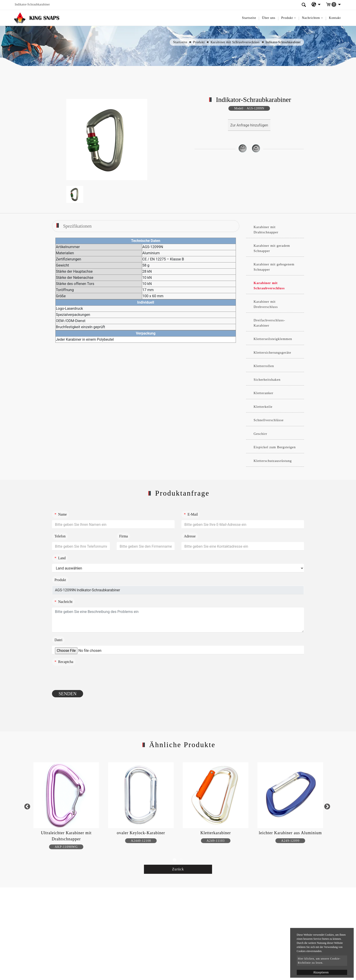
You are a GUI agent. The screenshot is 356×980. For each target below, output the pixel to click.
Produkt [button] (287, 18)
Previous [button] (27, 807)
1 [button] (175, 860)
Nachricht (63, 602)
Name (61, 514)
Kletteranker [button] (263, 393)
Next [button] (327, 807)
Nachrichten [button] (311, 18)
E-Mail (191, 514)
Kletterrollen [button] (264, 366)
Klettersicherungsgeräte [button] (272, 353)
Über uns (269, 18)
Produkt (199, 42)
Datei (58, 640)
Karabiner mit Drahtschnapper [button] (266, 230)
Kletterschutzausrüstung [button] (273, 461)
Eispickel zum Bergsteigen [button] (275, 447)
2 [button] (181, 860)
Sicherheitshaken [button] (267, 380)
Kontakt (335, 18)
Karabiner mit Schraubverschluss (235, 42)
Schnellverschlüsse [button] (269, 420)
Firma (124, 536)
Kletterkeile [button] (263, 407)
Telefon (60, 536)
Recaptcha (64, 662)
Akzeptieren (321, 972)
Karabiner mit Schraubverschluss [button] (269, 286)
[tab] (275, 230)
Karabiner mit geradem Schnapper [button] (272, 248)
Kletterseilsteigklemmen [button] (273, 339)
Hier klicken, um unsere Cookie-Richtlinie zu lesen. (319, 961)
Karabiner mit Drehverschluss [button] (266, 304)
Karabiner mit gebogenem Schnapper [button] (274, 267)
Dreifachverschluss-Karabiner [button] (269, 323)
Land (60, 558)
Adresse (190, 536)
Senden (68, 694)
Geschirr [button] (260, 434)
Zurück (178, 869)
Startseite (249, 18)
